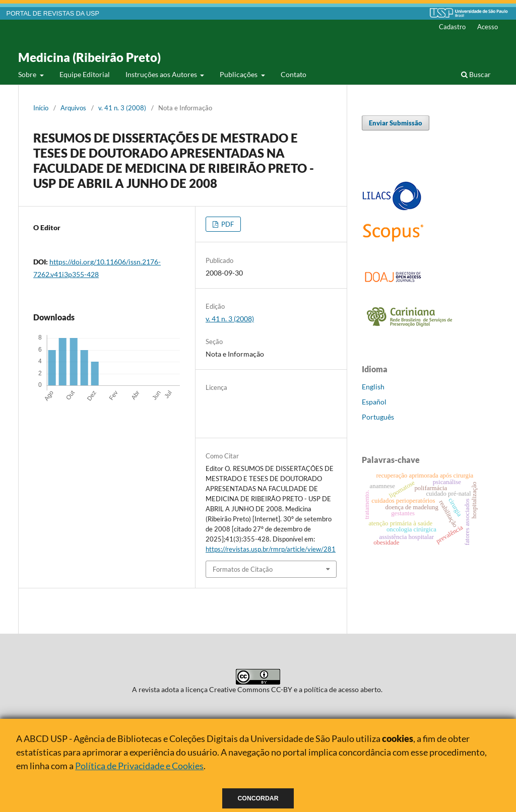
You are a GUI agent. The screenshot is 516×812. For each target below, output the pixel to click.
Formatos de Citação (243, 569)
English (373, 387)
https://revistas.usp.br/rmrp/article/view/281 (271, 549)
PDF (227, 224)
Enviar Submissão (396, 123)
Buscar (476, 74)
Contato (294, 74)
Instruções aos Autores (162, 74)
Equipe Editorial (85, 74)
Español (374, 402)
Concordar (258, 798)
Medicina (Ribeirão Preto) (89, 57)
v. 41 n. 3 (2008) (122, 108)
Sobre (28, 74)
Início (41, 108)
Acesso (488, 27)
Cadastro (452, 27)
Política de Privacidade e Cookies (139, 766)
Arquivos (73, 108)
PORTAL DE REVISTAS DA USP (53, 14)
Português (378, 417)
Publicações (239, 74)
